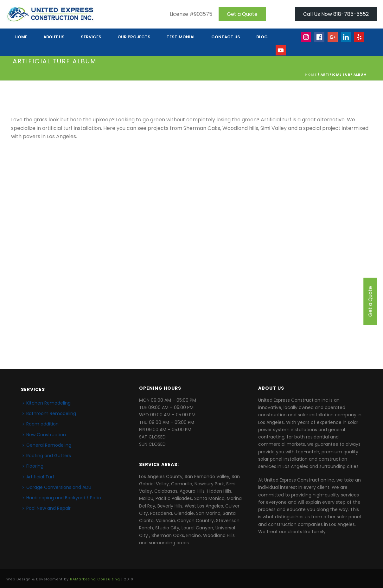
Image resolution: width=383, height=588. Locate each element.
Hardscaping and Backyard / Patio (62, 498)
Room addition (41, 424)
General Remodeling (47, 445)
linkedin (346, 40)
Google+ (333, 40)
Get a (242, 14)
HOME (21, 37)
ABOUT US (54, 37)
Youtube (281, 53)
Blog (262, 37)
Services (91, 37)
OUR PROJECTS (134, 37)
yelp (362, 40)
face (320, 40)
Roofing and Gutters (47, 456)
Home (311, 75)
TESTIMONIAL (181, 37)
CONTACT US (226, 37)
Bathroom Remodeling (49, 413)
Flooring (33, 466)
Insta (306, 40)
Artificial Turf (38, 477)
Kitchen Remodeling (47, 403)
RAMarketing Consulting (95, 579)
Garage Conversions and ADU (57, 487)
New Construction (44, 435)
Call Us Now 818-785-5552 (336, 14)
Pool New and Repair (47, 508)
